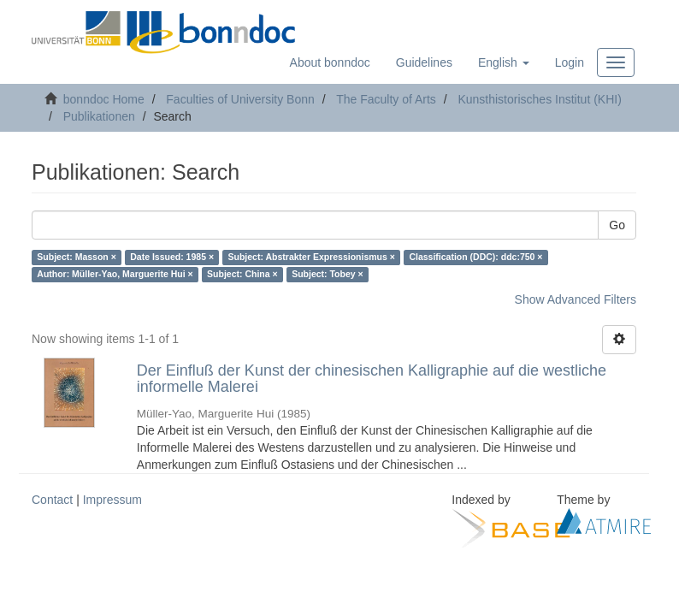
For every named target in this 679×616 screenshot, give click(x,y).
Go (617, 225)
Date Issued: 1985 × (172, 258)
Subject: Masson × (76, 258)
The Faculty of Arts (386, 99)
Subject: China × (242, 275)
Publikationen (99, 116)
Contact (52, 500)
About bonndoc (330, 62)
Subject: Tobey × (328, 275)
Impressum (112, 500)
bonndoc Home (104, 99)
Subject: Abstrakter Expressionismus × (312, 258)
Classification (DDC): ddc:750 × (475, 258)
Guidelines (424, 62)
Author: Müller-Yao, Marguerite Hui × (115, 275)
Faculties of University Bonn (240, 99)
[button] (504, 62)
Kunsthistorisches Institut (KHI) (539, 99)
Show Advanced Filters (576, 299)
